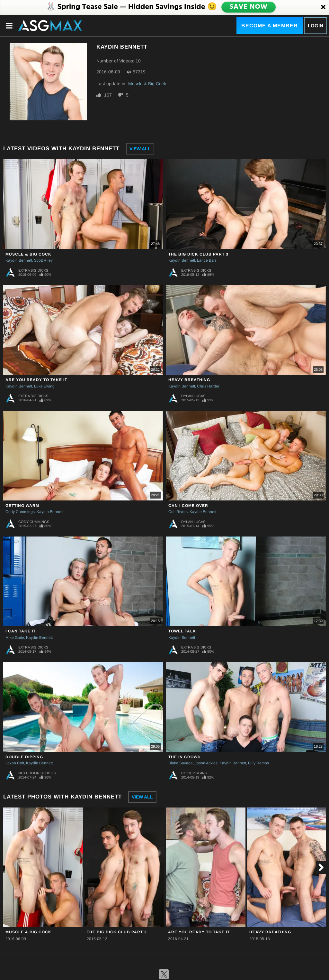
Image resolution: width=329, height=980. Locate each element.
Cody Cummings (20, 512)
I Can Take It (21, 631)
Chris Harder (208, 386)
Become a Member (270, 26)
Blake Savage (181, 763)
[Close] (323, 7)
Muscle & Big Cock (147, 84)
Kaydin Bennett (19, 260)
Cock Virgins (194, 773)
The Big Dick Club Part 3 (198, 254)
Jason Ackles (206, 763)
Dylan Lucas (193, 396)
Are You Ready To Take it (36, 380)
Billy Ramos (258, 763)
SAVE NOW (248, 7)
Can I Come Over (188, 506)
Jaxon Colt (15, 763)
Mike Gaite (15, 638)
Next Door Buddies (37, 773)
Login (316, 26)
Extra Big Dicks (33, 270)
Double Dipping (24, 757)
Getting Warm (22, 506)
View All (140, 149)
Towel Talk (182, 631)
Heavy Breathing (189, 380)
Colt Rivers (178, 512)
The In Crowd (185, 757)
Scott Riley (43, 260)
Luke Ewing (44, 386)
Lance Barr (207, 260)
